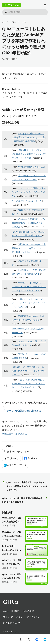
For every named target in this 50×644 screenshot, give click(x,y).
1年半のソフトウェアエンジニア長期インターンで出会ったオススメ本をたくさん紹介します (29, 287)
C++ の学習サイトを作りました (27, 201)
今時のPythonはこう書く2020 (32, 167)
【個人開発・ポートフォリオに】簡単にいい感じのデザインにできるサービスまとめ (29, 154)
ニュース (22, 22)
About (6, 611)
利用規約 (15, 611)
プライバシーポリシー (14, 617)
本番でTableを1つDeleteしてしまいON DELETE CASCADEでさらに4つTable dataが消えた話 (28, 384)
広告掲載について (12, 623)
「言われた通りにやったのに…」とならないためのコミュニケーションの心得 (29, 303)
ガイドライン (33, 617)
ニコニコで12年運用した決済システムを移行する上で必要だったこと (29, 192)
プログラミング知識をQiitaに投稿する (22, 411)
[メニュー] (45, 5)
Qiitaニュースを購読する (15, 434)
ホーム (5, 22)
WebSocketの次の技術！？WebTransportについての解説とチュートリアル (29, 223)
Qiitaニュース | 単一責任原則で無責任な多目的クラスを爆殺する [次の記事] (25, 500)
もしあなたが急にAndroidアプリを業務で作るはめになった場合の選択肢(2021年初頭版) (29, 137)
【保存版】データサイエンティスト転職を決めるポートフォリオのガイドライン (29, 371)
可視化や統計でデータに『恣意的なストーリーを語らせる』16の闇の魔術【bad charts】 (29, 248)
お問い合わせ (28, 611)
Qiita (14, 22)
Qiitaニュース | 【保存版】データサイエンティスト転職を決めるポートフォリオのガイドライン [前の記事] (25, 486)
